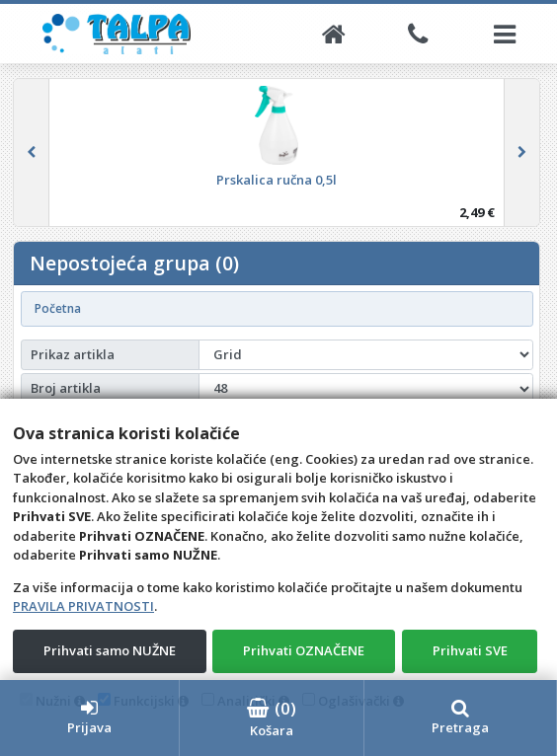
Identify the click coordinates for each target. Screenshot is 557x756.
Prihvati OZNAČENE (304, 650)
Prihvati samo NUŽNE (110, 650)
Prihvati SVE (470, 650)
